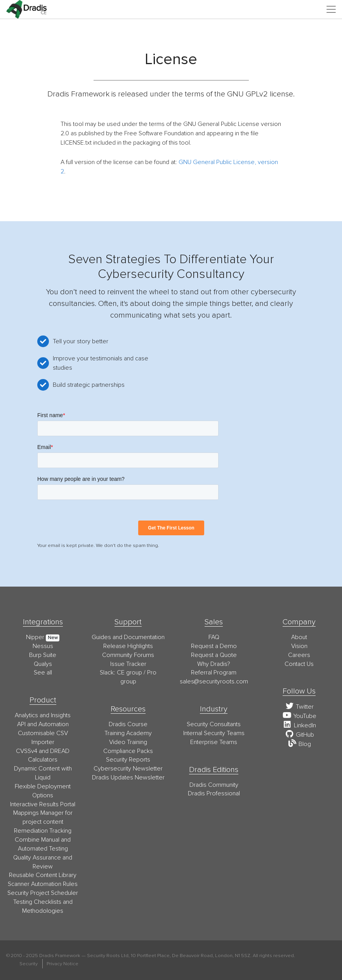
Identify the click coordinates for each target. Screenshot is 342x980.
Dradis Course (128, 724)
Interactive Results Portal (43, 804)
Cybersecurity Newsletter (128, 769)
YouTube (299, 716)
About (299, 637)
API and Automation (43, 724)
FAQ (214, 637)
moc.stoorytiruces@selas (214, 681)
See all (43, 673)
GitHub (299, 735)
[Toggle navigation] (331, 9)
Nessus (43, 646)
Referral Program (214, 673)
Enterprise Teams (214, 742)
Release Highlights (128, 646)
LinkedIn (299, 725)
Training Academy (128, 733)
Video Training (128, 742)
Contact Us (299, 664)
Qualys (43, 664)
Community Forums (128, 655)
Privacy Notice (62, 964)
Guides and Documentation (128, 637)
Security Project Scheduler (43, 893)
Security (29, 964)
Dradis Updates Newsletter (128, 777)
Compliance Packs (128, 751)
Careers (299, 655)
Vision (299, 646)
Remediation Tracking (43, 831)
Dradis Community (214, 785)
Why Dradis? (214, 664)
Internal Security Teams (214, 733)
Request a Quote (214, 655)
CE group (129, 673)
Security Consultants (214, 724)
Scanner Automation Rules (43, 884)
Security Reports (128, 760)
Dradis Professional (214, 793)
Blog (299, 744)
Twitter (299, 707)
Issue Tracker (128, 664)
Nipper (35, 637)
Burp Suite (43, 655)
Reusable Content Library (43, 875)
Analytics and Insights (43, 715)
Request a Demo (214, 646)
